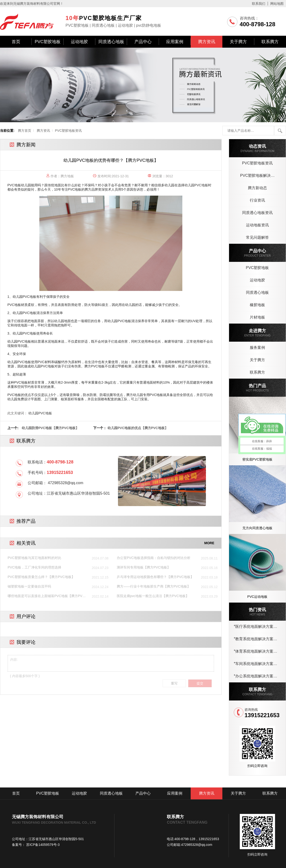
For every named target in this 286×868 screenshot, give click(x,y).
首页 (16, 42)
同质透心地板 (111, 42)
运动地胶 (79, 42)
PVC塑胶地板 (48, 42)
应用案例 (175, 42)
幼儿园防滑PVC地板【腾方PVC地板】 (50, 428)
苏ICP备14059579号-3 (42, 845)
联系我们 (259, 4)
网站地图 (277, 4)
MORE (209, 543)
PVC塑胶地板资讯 (68, 131)
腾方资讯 (207, 42)
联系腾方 (270, 42)
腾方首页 (25, 131)
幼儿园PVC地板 (40, 413)
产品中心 (143, 42)
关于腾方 (238, 42)
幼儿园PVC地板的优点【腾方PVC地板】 (138, 428)
